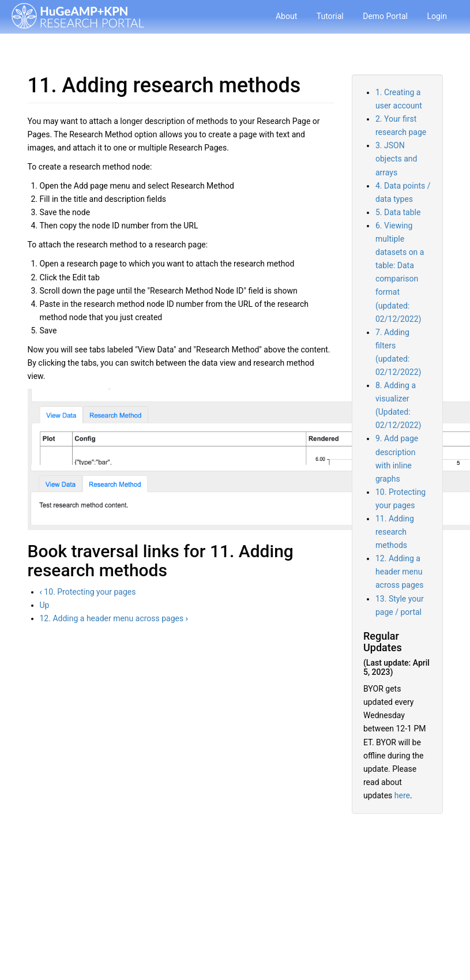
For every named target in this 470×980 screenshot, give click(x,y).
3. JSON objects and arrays (396, 159)
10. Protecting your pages (88, 592)
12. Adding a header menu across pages (114, 618)
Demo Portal (385, 16)
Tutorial (330, 16)
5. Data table (398, 212)
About (286, 16)
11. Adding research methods (395, 532)
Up (45, 605)
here (402, 795)
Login (437, 16)
